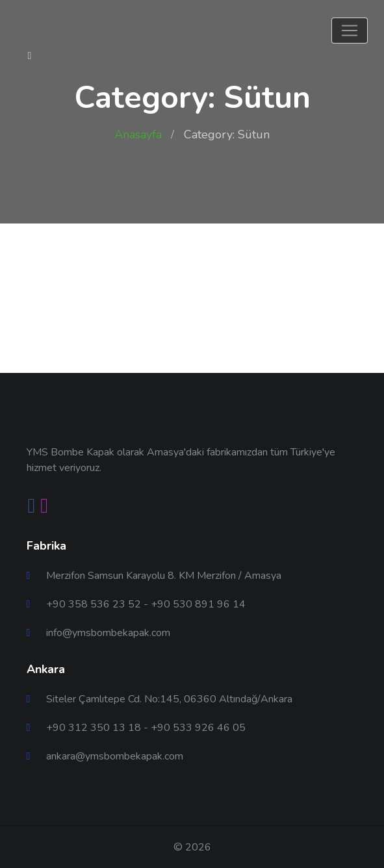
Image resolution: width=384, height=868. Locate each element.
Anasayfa (138, 134)
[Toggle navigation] (350, 31)
